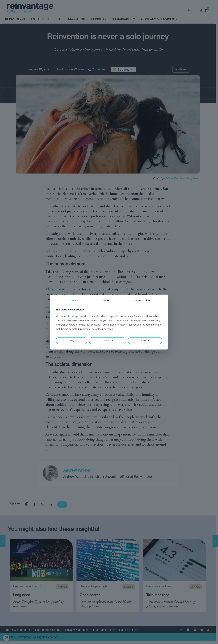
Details (106, 300)
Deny (71, 341)
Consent (72, 300)
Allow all (145, 341)
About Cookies (143, 300)
